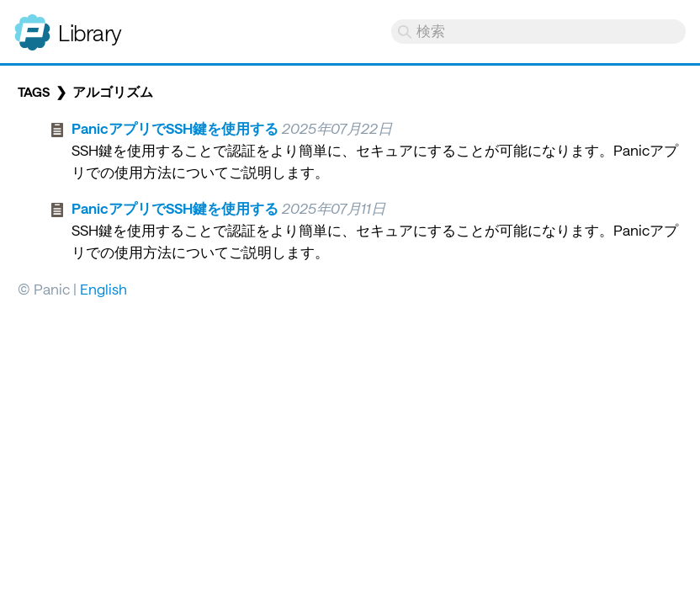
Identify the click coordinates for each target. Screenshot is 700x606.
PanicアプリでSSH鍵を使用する (175, 128)
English (103, 289)
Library (90, 32)
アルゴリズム (113, 92)
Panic (32, 25)
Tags (34, 92)
